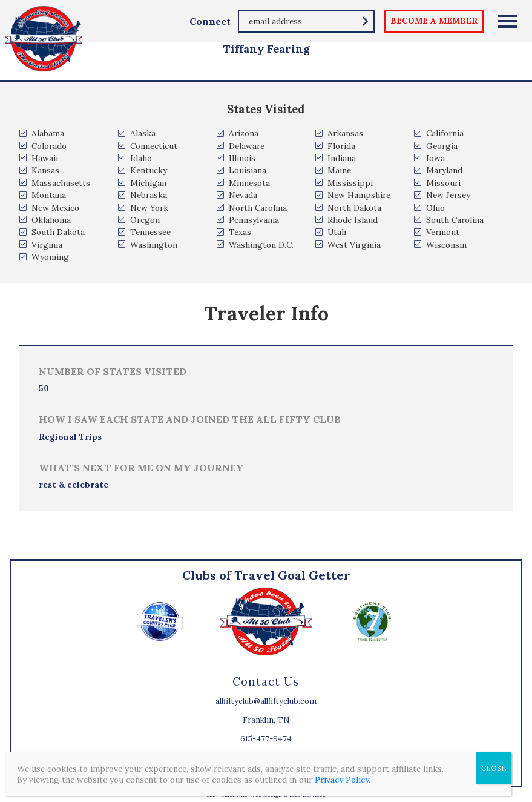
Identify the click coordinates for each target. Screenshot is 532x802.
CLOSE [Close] (494, 768)
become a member (434, 21)
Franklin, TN (266, 720)
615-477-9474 (266, 739)
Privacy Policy (342, 780)
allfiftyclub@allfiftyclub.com (266, 701)
